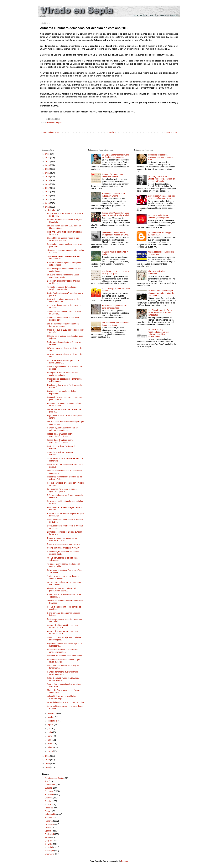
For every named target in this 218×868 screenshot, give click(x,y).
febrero (51, 747)
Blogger (125, 861)
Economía (51, 123)
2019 (48, 180)
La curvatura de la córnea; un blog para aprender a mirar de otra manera (161, 293)
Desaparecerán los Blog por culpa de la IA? (160, 234)
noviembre (52, 713)
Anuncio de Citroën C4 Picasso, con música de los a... (63, 626)
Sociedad (49, 847)
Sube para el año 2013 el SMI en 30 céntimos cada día (63, 374)
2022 (48, 169)
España (59, 123)
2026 (48, 154)
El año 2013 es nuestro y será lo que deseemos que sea (63, 239)
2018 (48, 184)
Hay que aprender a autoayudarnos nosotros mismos (62, 673)
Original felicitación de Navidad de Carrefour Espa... (62, 697)
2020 (48, 177)
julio (50, 728)
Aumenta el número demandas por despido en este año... (62, 288)
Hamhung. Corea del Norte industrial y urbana (114, 195)
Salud (47, 837)
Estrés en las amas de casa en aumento (65, 656)
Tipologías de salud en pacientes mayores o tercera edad (160, 157)
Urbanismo (49, 854)
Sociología (49, 851)
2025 (48, 158)
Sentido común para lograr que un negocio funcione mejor (161, 197)
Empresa (49, 798)
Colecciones (50, 785)
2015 (48, 196)
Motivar (48, 828)
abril (50, 740)
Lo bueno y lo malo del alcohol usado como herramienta (63, 276)
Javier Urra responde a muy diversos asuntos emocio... (63, 577)
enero (50, 751)
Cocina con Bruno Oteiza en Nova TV (63, 548)
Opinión (48, 831)
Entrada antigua (170, 132)
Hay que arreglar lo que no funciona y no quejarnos (160, 217)
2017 (48, 188)
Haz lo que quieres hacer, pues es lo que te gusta (115, 272)
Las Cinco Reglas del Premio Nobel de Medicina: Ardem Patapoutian (161, 313)
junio (50, 732)
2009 (48, 763)
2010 (48, 760)
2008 (48, 767)
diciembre (52, 210)
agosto (51, 725)
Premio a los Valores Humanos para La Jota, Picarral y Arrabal (115, 214)
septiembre (53, 721)
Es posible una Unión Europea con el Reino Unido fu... (63, 362)
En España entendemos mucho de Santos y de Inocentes (116, 156)
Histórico (49, 818)
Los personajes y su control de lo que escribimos (115, 324)
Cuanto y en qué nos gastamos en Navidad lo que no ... (62, 539)
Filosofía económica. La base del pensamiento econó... (61, 590)
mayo (50, 736)
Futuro (48, 811)
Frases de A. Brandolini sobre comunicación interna (60, 435)
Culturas (48, 788)
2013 (48, 203)
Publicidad (49, 834)
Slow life (48, 844)
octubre (51, 717)
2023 (48, 165)
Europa (48, 804)
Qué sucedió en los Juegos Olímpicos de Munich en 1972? (115, 234)
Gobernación (50, 814)
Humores (49, 821)
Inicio (111, 132)
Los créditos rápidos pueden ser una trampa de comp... (63, 325)
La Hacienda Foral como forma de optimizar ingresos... (62, 490)
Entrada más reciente (50, 132)
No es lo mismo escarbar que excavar (63, 544)
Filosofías (49, 808)
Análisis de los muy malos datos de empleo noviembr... (62, 651)
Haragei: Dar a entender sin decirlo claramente (114, 175)
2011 (48, 756)
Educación (49, 795)
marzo (51, 744)
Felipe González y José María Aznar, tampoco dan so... (63, 679)
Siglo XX (49, 841)
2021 (48, 173)
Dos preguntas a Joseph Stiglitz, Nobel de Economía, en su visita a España (162, 179)
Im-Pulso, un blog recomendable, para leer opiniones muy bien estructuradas (159, 333)
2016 (48, 192)
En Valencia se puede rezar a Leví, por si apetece (115, 307)
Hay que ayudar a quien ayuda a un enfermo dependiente (63, 429)
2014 (48, 199)
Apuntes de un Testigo (54, 778)
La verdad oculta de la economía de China (65, 702)
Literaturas (49, 824)
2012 (48, 207)
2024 (48, 161)
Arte (47, 781)
